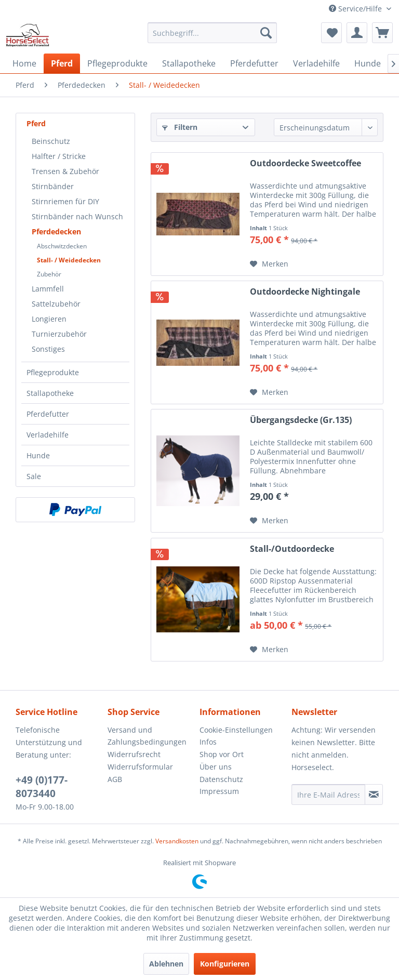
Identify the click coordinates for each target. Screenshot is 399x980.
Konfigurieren (225, 964)
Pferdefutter (48, 414)
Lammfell (48, 289)
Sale (34, 476)
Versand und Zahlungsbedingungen (147, 736)
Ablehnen (166, 964)
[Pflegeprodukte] (117, 63)
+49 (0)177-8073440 (42, 787)
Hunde (38, 455)
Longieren (49, 319)
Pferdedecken (56, 231)
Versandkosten (177, 841)
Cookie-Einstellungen (236, 730)
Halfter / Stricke (59, 156)
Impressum (219, 791)
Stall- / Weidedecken (69, 260)
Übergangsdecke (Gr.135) (301, 420)
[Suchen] (266, 33)
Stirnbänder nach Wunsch (77, 216)
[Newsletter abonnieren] (374, 794)
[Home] (24, 63)
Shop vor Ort (222, 754)
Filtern (180, 127)
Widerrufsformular (140, 767)
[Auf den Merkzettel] (269, 264)
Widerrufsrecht (134, 754)
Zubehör (49, 274)
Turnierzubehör (59, 334)
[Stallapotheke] (189, 63)
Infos (208, 742)
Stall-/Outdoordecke (292, 549)
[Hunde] (368, 63)
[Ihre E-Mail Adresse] (328, 794)
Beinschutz (51, 141)
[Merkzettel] (331, 33)
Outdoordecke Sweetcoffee (305, 163)
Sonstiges (48, 349)
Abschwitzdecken (62, 246)
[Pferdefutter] (254, 63)
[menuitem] (212, 33)
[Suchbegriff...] (212, 33)
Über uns (216, 767)
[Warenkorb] (382, 33)
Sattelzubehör (56, 304)
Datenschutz (221, 779)
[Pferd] (62, 63)
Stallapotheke (50, 393)
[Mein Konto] (357, 33)
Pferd (36, 123)
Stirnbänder (53, 186)
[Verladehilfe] (316, 63)
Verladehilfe (48, 435)
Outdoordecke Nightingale (305, 292)
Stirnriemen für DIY (65, 201)
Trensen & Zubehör (65, 171)
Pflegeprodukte (53, 372)
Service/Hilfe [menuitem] (356, 9)
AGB (115, 779)
